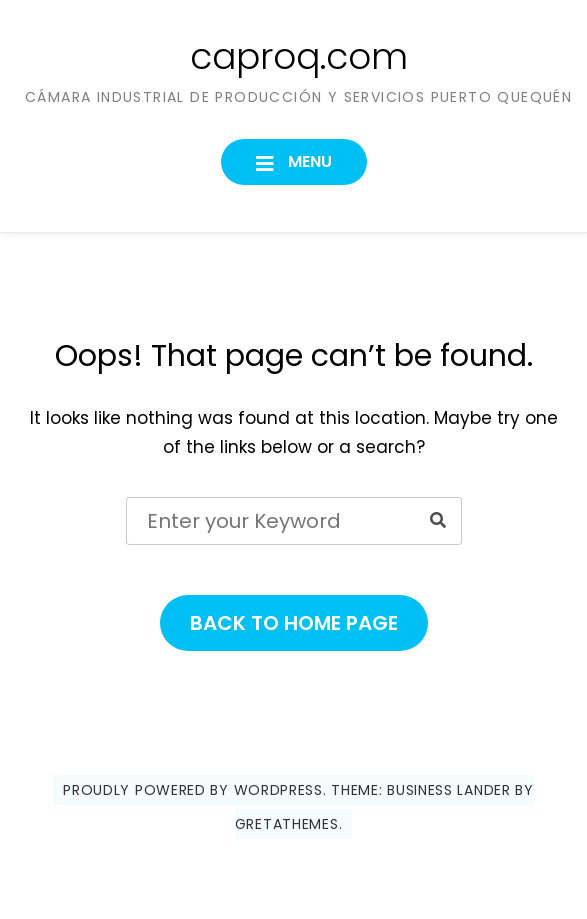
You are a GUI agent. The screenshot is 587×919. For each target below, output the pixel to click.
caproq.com (299, 56)
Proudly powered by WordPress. (194, 790)
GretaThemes (287, 824)
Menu (308, 161)
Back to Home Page (294, 623)
